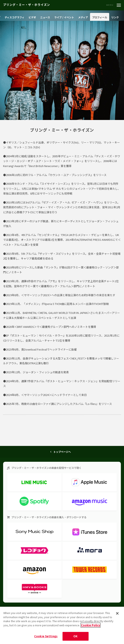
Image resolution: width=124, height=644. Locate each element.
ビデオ (32, 17)
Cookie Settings (46, 636)
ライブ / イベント (64, 17)
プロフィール (100, 17)
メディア (83, 17)
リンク (115, 17)
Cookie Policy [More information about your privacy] (91, 625)
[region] (62, 625)
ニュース (45, 17)
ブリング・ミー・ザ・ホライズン (27, 5)
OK (75, 636)
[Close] (117, 613)
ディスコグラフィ (14, 17)
